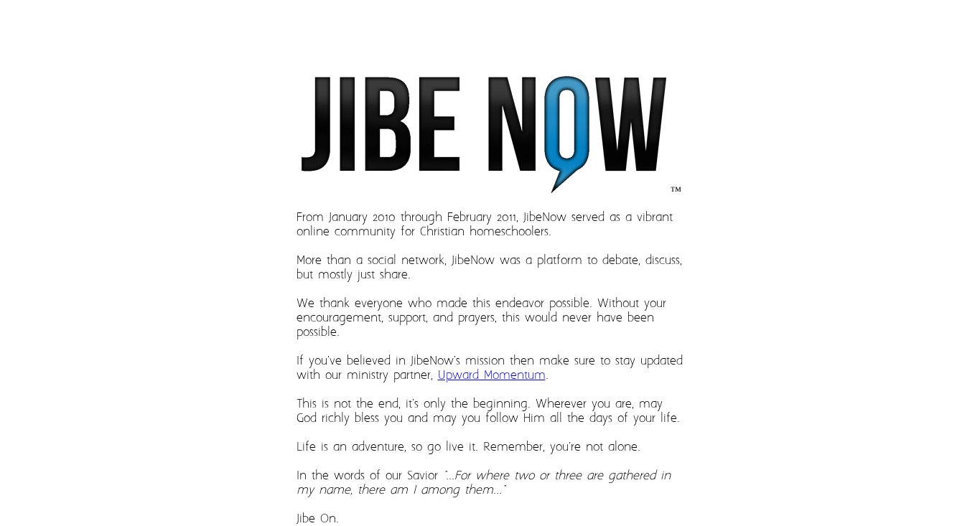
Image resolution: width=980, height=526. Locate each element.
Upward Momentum (492, 375)
